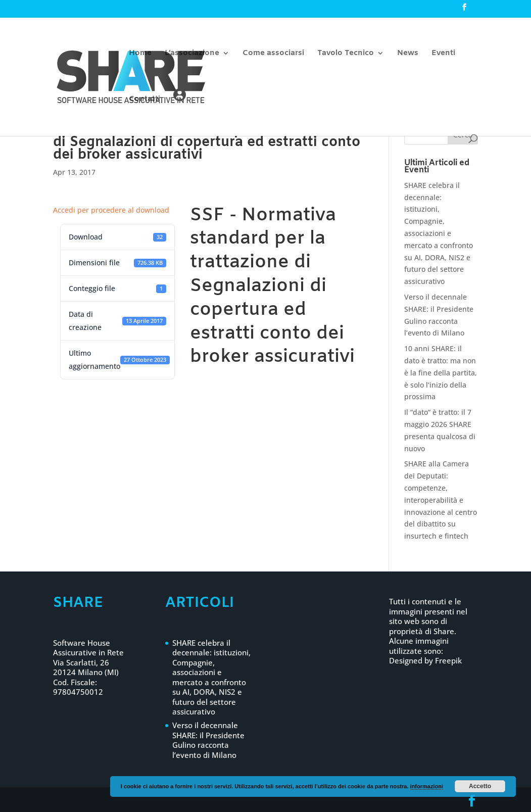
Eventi (443, 54)
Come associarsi (273, 54)
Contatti (144, 100)
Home (140, 54)
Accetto (480, 786)
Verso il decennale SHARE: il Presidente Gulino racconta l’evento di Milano (208, 740)
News (408, 54)
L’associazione (192, 54)
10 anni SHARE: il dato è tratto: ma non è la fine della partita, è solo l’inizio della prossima (441, 372)
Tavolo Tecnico (346, 54)
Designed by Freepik (425, 660)
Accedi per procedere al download (111, 210)
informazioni (427, 786)
